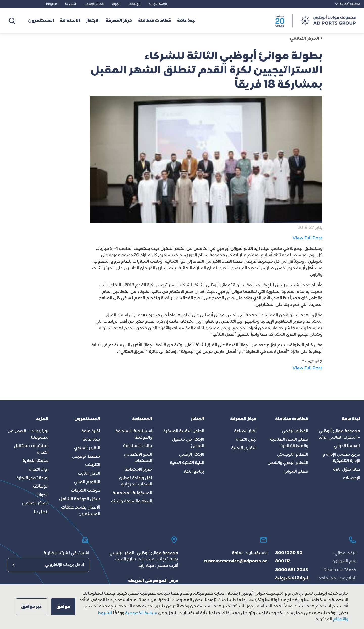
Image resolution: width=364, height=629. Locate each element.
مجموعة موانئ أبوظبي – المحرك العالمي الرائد (339, 434)
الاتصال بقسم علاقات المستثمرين (81, 511)
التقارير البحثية (244, 448)
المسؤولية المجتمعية (132, 493)
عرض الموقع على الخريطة (153, 581)
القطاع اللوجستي (292, 455)
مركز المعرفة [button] (119, 21)
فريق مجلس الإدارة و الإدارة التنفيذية (341, 458)
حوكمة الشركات (85, 491)
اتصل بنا (71, 4)
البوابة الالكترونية (292, 578)
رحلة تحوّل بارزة (347, 470)
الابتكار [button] (93, 21)
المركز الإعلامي (94, 4)
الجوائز (116, 4)
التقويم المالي (87, 482)
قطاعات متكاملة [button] (155, 21)
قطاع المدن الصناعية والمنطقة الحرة (289, 443)
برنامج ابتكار (194, 472)
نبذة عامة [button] (186, 21)
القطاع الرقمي (295, 431)
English (52, 4)
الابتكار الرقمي (192, 455)
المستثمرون (41, 21)
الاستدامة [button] (70, 21)
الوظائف (134, 4)
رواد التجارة (39, 470)
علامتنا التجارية (158, 4)
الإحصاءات (351, 478)
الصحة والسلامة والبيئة (132, 501)
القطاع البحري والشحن (288, 463)
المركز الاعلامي (306, 39)
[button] (63, 607)
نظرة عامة (91, 431)
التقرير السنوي (87, 448)
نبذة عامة (91, 440)
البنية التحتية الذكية (187, 463)
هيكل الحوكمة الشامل (80, 499)
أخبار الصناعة (245, 431)
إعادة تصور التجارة (32, 478)
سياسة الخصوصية (141, 613)
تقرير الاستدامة (138, 470)
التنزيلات (93, 465)
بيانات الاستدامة (138, 446)
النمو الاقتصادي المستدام (138, 458)
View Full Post (308, 238)
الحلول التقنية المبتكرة (184, 431)
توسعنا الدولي (347, 446)
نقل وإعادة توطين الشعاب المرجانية (136, 481)
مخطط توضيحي (86, 457)
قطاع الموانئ (296, 472)
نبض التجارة (246, 440)
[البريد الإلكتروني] (48, 565)
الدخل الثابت (89, 474)
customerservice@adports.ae (236, 561)
